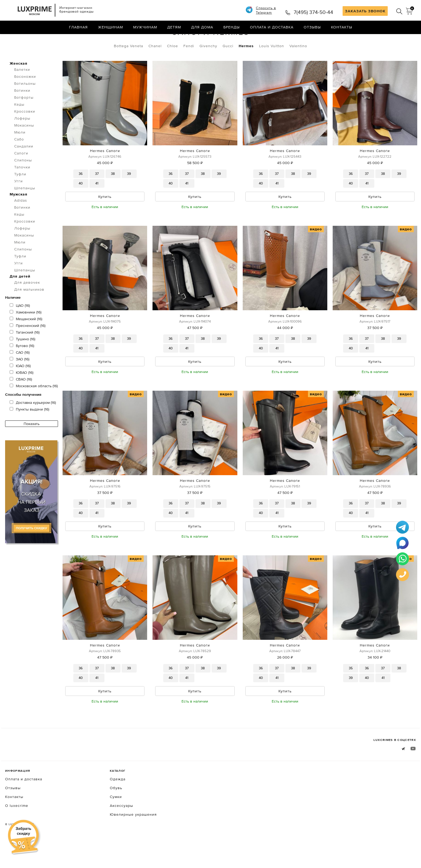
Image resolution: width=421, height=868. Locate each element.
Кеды (19, 127)
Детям (174, 28)
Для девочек (27, 305)
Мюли (20, 155)
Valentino (298, 68)
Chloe (173, 68)
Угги (19, 204)
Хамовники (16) (26, 335)
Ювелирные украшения (133, 840)
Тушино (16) (22, 361)
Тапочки (22, 190)
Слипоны (23, 183)
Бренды (232, 28)
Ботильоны (25, 106)
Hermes (246, 68)
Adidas (21, 223)
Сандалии (24, 169)
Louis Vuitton (272, 68)
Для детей (20, 299)
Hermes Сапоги (105, 173)
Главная (78, 28)
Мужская (19, 217)
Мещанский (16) (26, 341)
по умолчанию (391, 40)
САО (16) (20, 375)
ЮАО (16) (20, 388)
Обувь (34, 40)
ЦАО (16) (20, 328)
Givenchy (208, 68)
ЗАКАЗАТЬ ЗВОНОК (365, 11)
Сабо (19, 162)
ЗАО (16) (19, 382)
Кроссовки (25, 134)
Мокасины (24, 148)
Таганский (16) (25, 355)
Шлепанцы (25, 210)
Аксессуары (121, 831)
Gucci (228, 68)
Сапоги (57, 40)
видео (316, 252)
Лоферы (22, 141)
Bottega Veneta (128, 68)
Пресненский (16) (28, 348)
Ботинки (22, 113)
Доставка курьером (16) (33, 425)
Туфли (20, 197)
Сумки (116, 822)
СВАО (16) (21, 402)
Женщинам (110, 28)
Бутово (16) (22, 368)
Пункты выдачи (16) (29, 432)
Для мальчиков (29, 312)
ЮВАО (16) (21, 395)
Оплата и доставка (272, 28)
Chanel (155, 68)
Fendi (189, 68)
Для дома (202, 28)
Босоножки (25, 99)
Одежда (118, 804)
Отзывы (312, 28)
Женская (19, 86)
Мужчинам (145, 28)
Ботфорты (24, 120)
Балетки (22, 92)
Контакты (342, 28)
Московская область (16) (34, 408)
